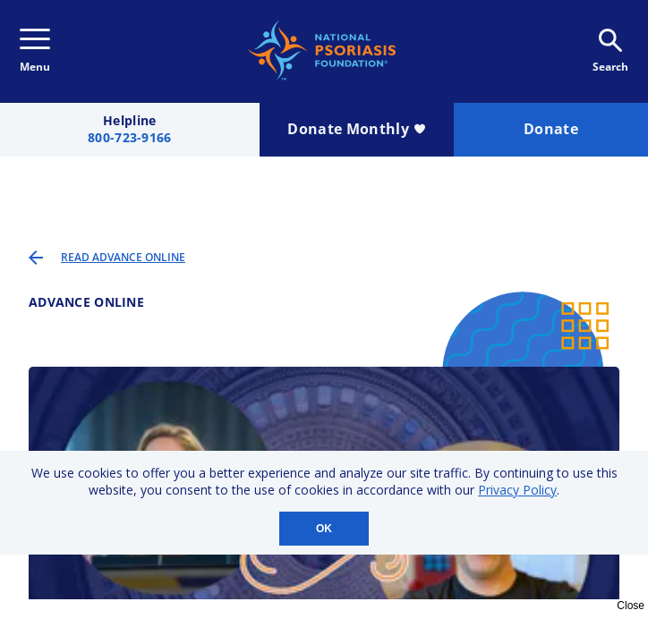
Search (610, 51)
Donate (551, 129)
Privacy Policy (517, 490)
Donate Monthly (356, 129)
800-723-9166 (129, 138)
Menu (35, 51)
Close (631, 606)
